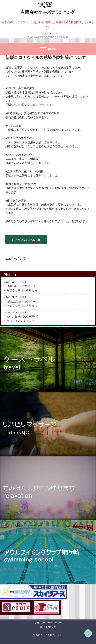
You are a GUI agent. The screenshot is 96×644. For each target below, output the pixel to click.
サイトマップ (48, 627)
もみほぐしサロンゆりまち (20, 290)
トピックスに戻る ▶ (26, 240)
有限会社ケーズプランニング (48, 9)
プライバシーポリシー (48, 623)
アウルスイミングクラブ (19, 321)
